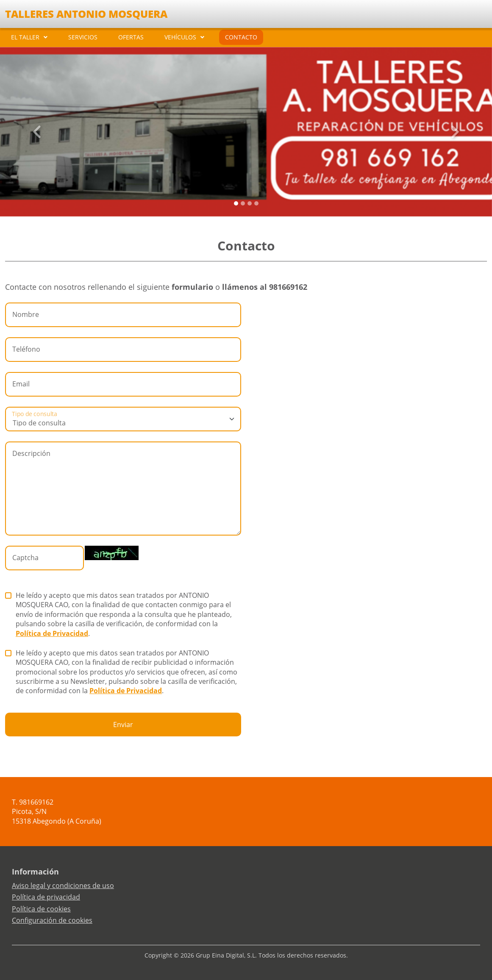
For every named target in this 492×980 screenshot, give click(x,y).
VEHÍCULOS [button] (180, 37)
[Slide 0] (236, 203)
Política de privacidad (46, 897)
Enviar (123, 725)
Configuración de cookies (52, 920)
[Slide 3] (256, 203)
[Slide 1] (243, 203)
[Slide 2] (250, 203)
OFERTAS (131, 37)
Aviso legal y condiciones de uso (63, 886)
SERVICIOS (83, 37)
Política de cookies (41, 909)
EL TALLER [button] (25, 37)
